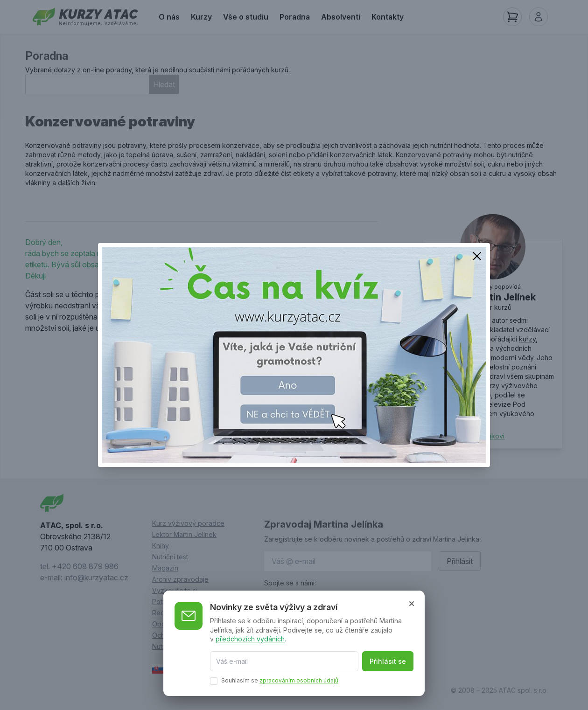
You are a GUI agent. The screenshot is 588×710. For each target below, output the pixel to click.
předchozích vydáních (250, 639)
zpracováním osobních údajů (299, 680)
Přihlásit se (388, 661)
